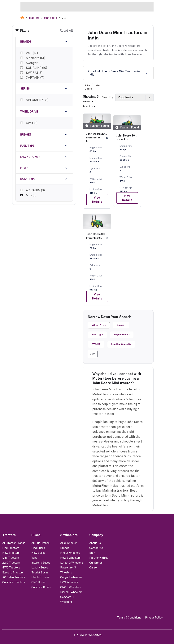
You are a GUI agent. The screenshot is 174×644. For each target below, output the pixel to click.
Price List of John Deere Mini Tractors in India (114, 73)
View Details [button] (97, 200)
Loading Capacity (121, 344)
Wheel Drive (99, 325)
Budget (121, 325)
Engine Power (122, 335)
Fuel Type (97, 335)
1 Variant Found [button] (97, 126)
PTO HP (96, 344)
